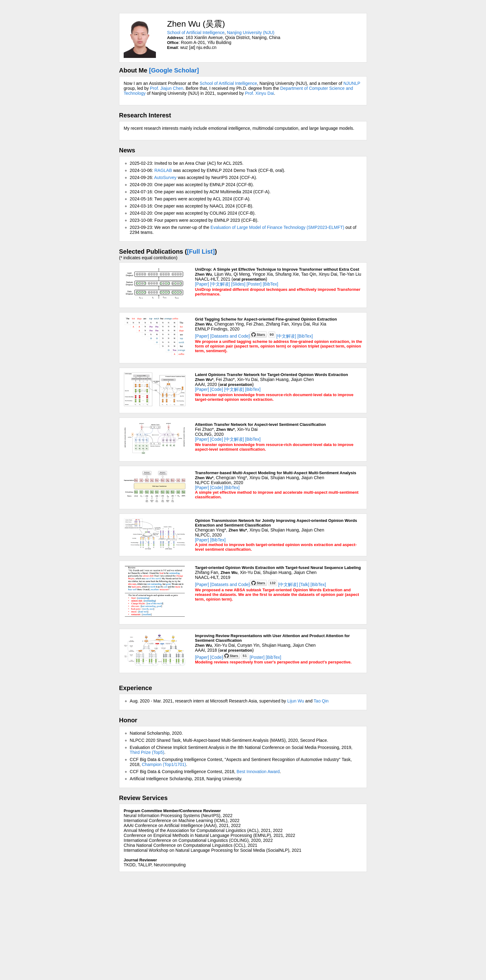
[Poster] (254, 284)
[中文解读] (220, 284)
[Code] (216, 389)
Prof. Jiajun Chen (167, 88)
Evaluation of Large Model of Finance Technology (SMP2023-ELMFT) (277, 227)
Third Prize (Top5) (147, 752)
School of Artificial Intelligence (196, 33)
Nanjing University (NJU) (251, 33)
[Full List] (201, 252)
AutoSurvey (165, 177)
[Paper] (202, 284)
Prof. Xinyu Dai (259, 93)
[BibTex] (271, 284)
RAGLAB (163, 170)
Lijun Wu (296, 701)
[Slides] (238, 284)
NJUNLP (352, 83)
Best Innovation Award (258, 772)
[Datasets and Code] (230, 336)
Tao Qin (321, 701)
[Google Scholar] (174, 70)
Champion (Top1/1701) (164, 764)
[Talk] (304, 584)
